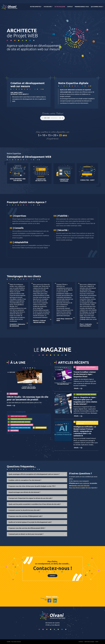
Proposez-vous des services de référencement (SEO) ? (27, 528)
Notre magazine (60, 7)
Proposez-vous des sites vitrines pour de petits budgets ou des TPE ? (32, 486)
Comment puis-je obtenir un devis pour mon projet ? (26, 534)
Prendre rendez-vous (82, 7)
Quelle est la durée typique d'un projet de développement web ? (30, 522)
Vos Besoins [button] (48, 7)
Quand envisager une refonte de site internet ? (24, 492)
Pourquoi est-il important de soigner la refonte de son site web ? (30, 498)
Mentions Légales (89, 642)
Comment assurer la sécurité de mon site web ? (24, 510)
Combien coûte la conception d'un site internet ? (25, 480)
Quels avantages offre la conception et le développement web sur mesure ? (34, 474)
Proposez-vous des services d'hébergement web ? (25, 516)
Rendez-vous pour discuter (81, 486)
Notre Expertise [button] (35, 7)
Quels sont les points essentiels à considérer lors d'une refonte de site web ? (35, 504)
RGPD (97, 642)
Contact (70, 7)
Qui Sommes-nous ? (97, 7)
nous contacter (84, 483)
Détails (11, 405)
